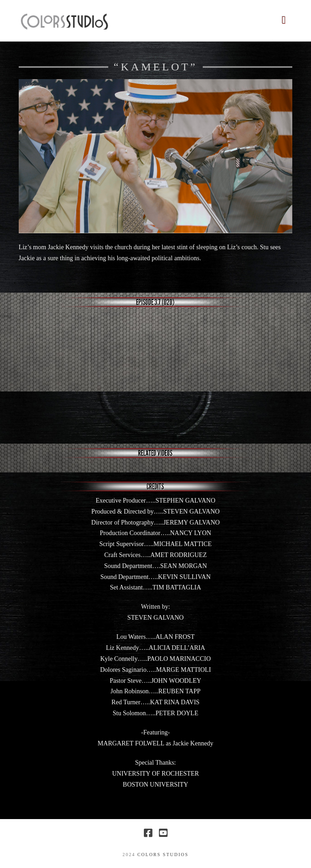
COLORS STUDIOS (163, 855)
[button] (283, 20)
